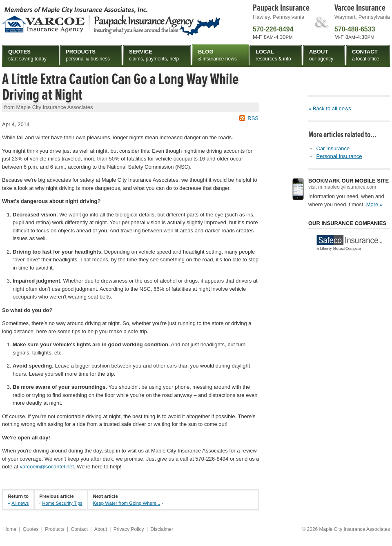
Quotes (31, 529)
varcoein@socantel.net (47, 467)
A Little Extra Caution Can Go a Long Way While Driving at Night (120, 87)
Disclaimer (162, 529)
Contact (79, 529)
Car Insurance (333, 148)
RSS (253, 118)
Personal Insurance (339, 156)
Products (55, 529)
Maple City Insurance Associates (111, 21)
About (101, 529)
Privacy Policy (129, 529)
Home (10, 529)
